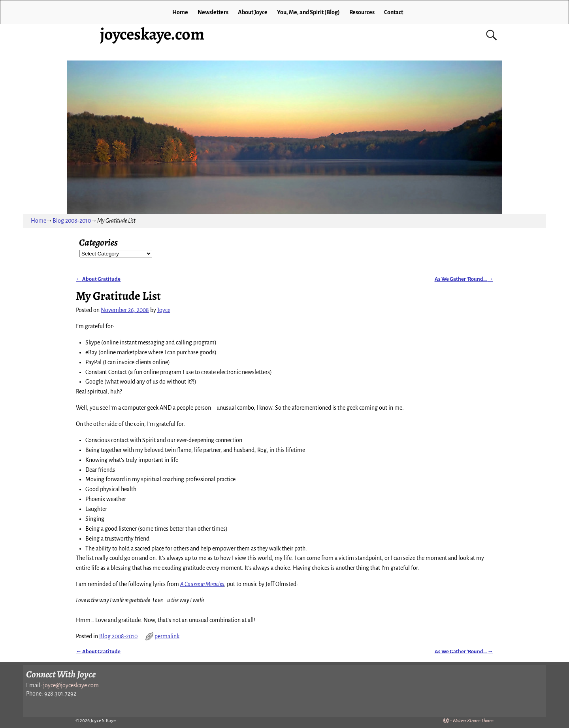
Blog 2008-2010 (72, 221)
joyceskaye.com (152, 34)
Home (180, 12)
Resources (362, 12)
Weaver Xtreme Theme (473, 721)
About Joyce (253, 12)
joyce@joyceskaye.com (71, 685)
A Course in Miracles (202, 584)
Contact (394, 12)
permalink (167, 636)
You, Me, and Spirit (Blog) (308, 12)
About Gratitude (98, 279)
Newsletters (213, 12)
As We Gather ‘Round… (464, 279)
